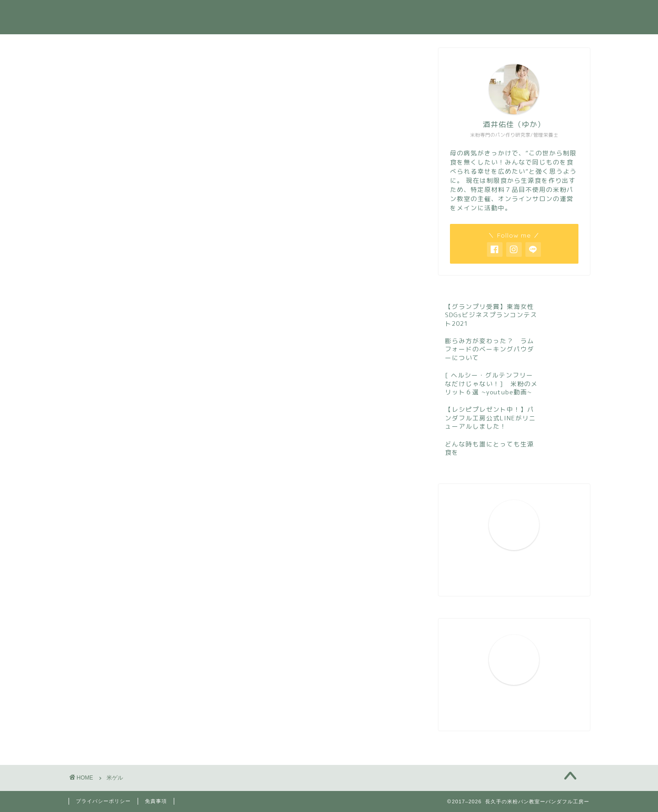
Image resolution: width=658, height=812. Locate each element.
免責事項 (156, 801)
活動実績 (361, 14)
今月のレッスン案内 (428, 14)
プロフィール (304, 14)
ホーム (250, 14)
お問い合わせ (503, 14)
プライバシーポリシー (103, 801)
